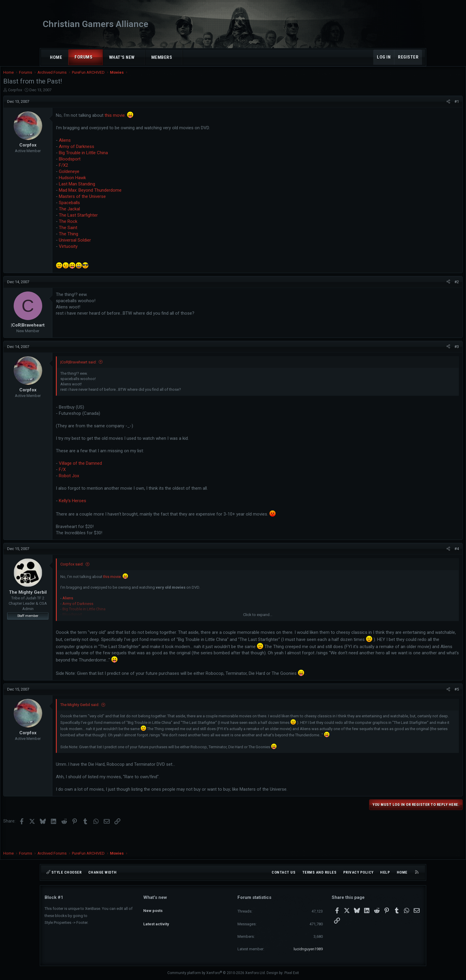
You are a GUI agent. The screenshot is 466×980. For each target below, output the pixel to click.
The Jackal (111, 215)
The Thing (110, 240)
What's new (122, 57)
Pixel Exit (292, 973)
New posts (153, 908)
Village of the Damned (122, 469)
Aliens (106, 146)
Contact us (284, 872)
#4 (415, 555)
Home (56, 57)
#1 (415, 107)
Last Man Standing (118, 190)
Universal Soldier (116, 246)
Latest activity (156, 919)
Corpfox (56, 96)
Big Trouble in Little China (125, 159)
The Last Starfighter (120, 221)
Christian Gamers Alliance (96, 24)
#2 (415, 288)
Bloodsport (111, 165)
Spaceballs (111, 209)
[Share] (407, 108)
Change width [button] (103, 872)
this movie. (156, 121)
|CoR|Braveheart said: (120, 368)
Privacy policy (358, 872)
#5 (415, 701)
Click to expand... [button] (258, 621)
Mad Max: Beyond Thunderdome (132, 196)
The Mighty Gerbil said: (121, 717)
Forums (84, 57)
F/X (104, 475)
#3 (415, 353)
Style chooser (64, 872)
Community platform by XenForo (217, 973)
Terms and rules (319, 872)
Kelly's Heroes (114, 507)
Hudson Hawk (114, 184)
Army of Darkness (118, 152)
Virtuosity (110, 252)
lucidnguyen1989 (308, 949)
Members (162, 57)
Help (385, 872)
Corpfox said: (113, 570)
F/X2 (105, 171)
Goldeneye (110, 177)
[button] (98, 57)
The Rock (109, 227)
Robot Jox (110, 482)
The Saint (109, 234)
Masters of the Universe (124, 202)
